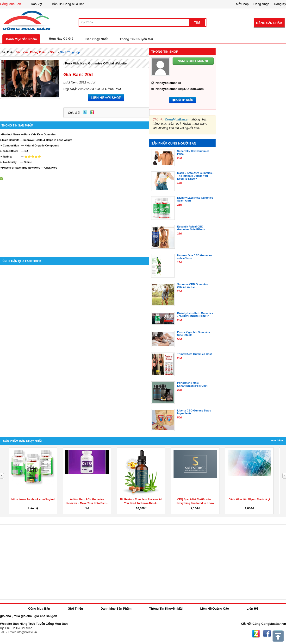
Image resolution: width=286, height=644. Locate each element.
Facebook (267, 634)
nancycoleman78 (168, 83)
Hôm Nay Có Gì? (61, 39)
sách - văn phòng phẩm (31, 52)
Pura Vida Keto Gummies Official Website (96, 63)
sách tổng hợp (70, 52)
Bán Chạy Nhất (97, 39)
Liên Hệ (252, 609)
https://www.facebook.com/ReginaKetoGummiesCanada (47, 499)
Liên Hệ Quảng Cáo (214, 609)
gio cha (6, 616)
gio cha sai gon (46, 616)
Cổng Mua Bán (11, 4)
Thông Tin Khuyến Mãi (136, 39)
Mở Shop (242, 4)
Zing (92, 112)
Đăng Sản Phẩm (269, 23)
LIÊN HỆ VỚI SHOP (106, 98)
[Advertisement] (75, 214)
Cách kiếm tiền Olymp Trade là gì (249, 499)
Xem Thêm (277, 440)
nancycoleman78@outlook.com (180, 89)
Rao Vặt (37, 4)
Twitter (85, 112)
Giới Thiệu (75, 609)
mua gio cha (23, 616)
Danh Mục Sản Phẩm (21, 39)
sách (53, 52)
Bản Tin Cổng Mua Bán (68, 4)
